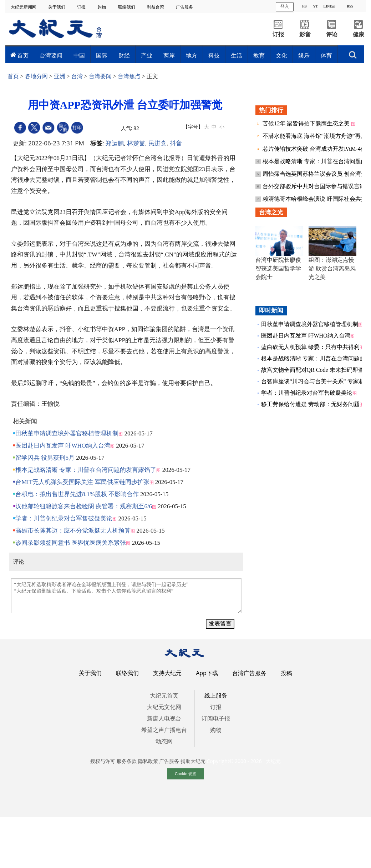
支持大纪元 (167, 673)
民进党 (157, 143)
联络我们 (127, 7)
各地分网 (36, 76)
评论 (332, 34)
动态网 (164, 741)
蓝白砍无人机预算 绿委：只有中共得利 (310, 347)
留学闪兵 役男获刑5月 (45, 458)
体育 (326, 55)
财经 (124, 55)
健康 (359, 34)
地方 (192, 55)
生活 (237, 55)
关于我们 (57, 7)
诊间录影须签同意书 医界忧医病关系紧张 (71, 543)
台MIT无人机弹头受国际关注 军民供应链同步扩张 (82, 482)
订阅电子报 (216, 718)
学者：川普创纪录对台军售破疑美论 (64, 518)
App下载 (207, 673)
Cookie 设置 (185, 774)
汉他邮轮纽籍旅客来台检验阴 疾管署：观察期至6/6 (84, 506)
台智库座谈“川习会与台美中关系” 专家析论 (316, 381)
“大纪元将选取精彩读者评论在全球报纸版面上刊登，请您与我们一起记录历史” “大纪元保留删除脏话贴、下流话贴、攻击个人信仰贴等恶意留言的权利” (126, 596)
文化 (281, 55)
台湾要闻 (51, 55)
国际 (102, 55)
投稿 (286, 673)
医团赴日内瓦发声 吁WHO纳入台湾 (63, 446)
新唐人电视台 (164, 718)
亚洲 (60, 76)
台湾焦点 (129, 76)
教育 (259, 55)
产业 (147, 55)
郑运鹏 (115, 143)
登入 (285, 6)
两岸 (169, 55)
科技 (214, 55)
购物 (102, 7)
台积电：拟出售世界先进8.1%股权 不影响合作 (77, 494)
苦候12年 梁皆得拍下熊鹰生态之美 (307, 123)
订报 (82, 7)
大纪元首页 (164, 695)
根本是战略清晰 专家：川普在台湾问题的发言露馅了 (86, 470)
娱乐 (304, 55)
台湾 (77, 76)
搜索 (353, 55)
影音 (305, 34)
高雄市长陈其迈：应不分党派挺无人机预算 (73, 531)
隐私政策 (148, 761)
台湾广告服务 (249, 673)
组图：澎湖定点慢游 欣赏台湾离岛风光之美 (332, 268)
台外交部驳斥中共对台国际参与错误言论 (315, 186)
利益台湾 (156, 7)
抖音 (176, 143)
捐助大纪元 (193, 761)
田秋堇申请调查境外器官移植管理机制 (67, 433)
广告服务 (185, 7)
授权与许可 (103, 761)
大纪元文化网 (164, 707)
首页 (23, 55)
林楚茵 (136, 143)
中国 (79, 55)
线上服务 (216, 695)
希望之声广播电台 (164, 730)
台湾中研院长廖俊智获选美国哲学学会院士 (278, 268)
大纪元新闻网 (24, 7)
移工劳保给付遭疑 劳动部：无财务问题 (310, 404)
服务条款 (127, 761)
